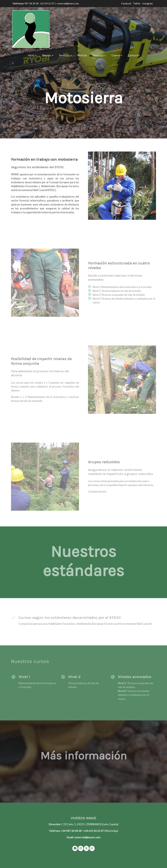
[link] (31, 29)
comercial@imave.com (68, 3)
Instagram (148, 3)
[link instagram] (81, 848)
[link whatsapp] (92, 848)
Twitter (137, 3)
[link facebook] (75, 848)
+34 (86, 831)
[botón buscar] (152, 29)
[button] (32, 55)
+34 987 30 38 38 (71, 831)
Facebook (126, 3)
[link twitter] (86, 848)
